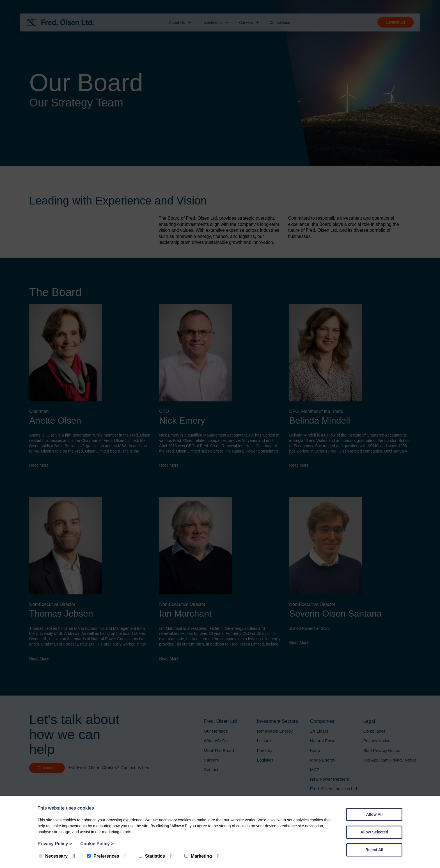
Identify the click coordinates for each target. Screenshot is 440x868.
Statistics (152, 856)
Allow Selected (374, 832)
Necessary (53, 856)
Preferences (103, 856)
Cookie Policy (97, 844)
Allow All (374, 814)
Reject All (374, 850)
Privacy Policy (55, 844)
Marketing (198, 856)
